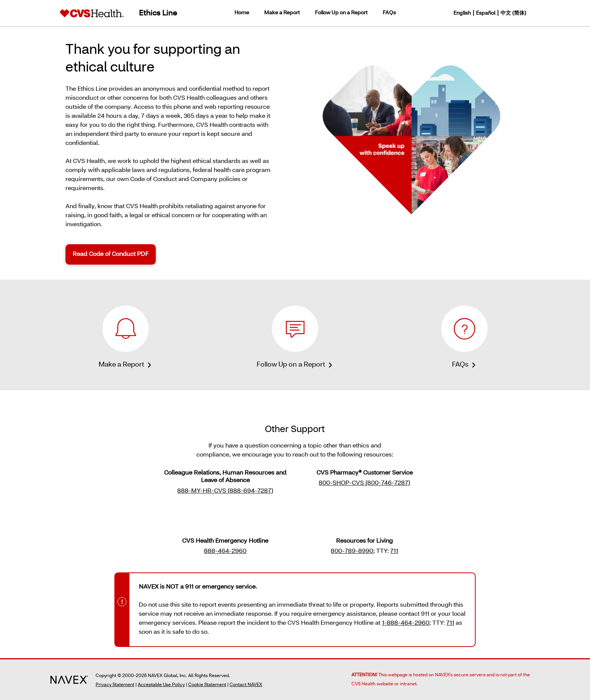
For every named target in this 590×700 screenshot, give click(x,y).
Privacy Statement (115, 685)
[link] (92, 13)
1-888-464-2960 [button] (406, 623)
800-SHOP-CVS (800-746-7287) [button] (364, 483)
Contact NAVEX (246, 685)
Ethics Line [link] (158, 14)
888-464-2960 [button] (225, 551)
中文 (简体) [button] (513, 14)
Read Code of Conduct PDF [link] (111, 254)
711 (450, 623)
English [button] (462, 14)
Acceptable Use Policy (161, 685)
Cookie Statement (207, 685)
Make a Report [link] (282, 13)
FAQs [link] (389, 13)
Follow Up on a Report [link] (341, 13)
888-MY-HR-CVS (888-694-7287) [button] (225, 491)
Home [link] (242, 13)
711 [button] (394, 551)
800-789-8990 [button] (352, 551)
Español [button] (486, 14)
